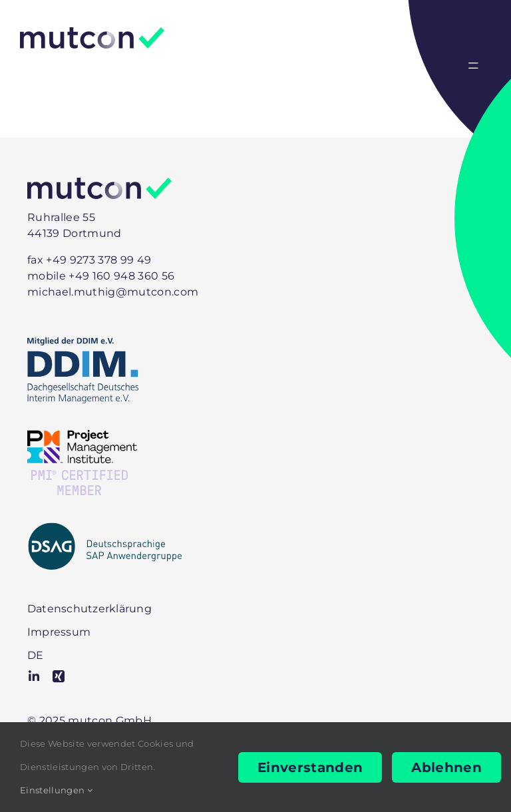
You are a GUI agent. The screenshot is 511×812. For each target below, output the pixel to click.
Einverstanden (310, 767)
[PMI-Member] (82, 437)
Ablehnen (446, 767)
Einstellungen (56, 790)
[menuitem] (35, 655)
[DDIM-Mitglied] (83, 344)
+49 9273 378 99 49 (98, 260)
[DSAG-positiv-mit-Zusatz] (105, 529)
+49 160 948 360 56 (121, 276)
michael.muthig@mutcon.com (113, 292)
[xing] (59, 676)
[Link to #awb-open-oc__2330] (473, 66)
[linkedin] (34, 676)
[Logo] (92, 34)
